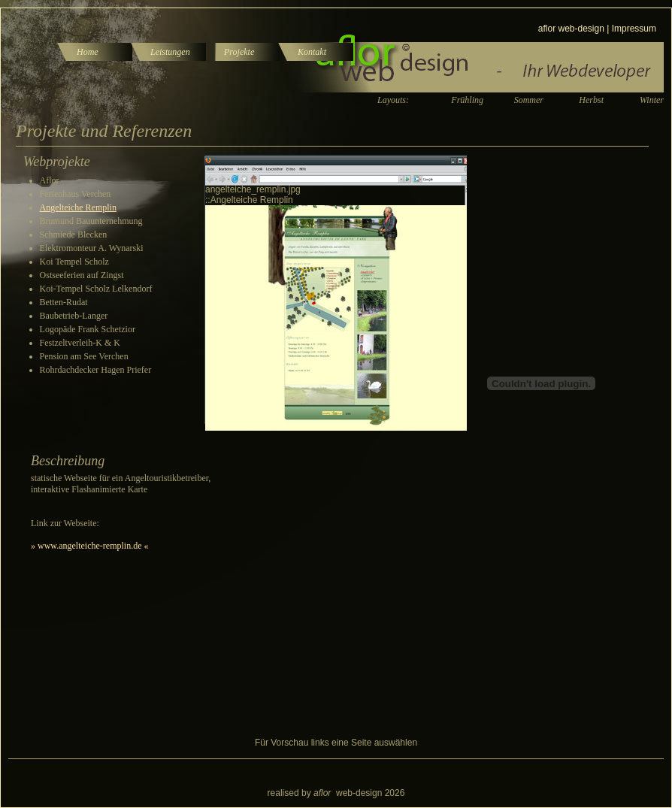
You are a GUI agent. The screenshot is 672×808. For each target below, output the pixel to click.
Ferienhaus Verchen (76, 194)
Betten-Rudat (64, 302)
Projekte (239, 52)
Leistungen (170, 52)
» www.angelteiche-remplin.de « (90, 546)
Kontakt (312, 52)
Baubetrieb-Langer (74, 316)
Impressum (634, 29)
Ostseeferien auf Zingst (82, 275)
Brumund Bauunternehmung (91, 221)
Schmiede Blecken (74, 235)
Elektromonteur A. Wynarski (92, 248)
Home (88, 52)
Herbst (591, 100)
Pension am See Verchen (84, 356)
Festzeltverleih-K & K (80, 343)
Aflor (50, 180)
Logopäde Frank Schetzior (88, 329)
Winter (652, 100)
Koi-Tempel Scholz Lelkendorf (96, 289)
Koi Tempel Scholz (74, 262)
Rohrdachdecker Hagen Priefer (96, 370)
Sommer (529, 100)
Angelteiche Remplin (78, 207)
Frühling (467, 100)
